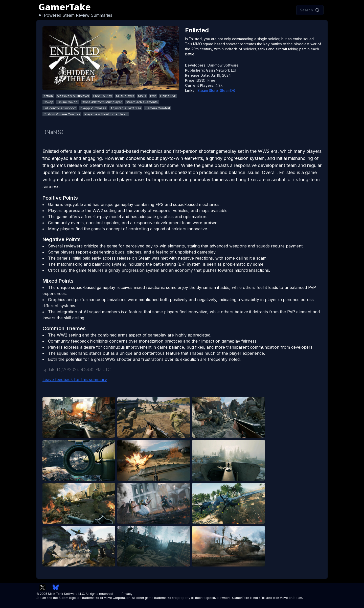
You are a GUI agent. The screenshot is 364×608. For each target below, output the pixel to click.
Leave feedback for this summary (75, 380)
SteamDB (227, 90)
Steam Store (208, 90)
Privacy (127, 594)
